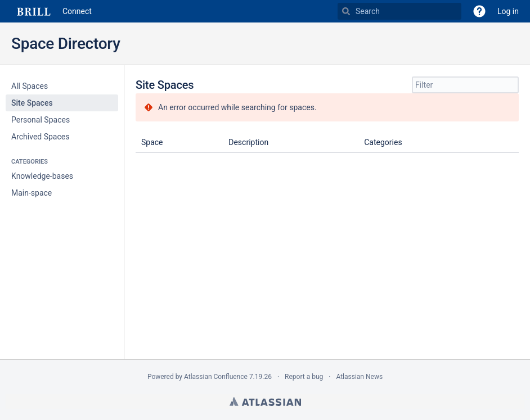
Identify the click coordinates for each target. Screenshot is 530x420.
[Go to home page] (51, 11)
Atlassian (265, 401)
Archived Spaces (40, 137)
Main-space (32, 193)
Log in (508, 11)
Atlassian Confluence (216, 377)
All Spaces (30, 86)
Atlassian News (359, 377)
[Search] (346, 11)
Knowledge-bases (42, 176)
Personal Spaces (41, 120)
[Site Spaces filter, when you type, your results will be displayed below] (465, 85)
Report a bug (304, 377)
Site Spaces (32, 103)
